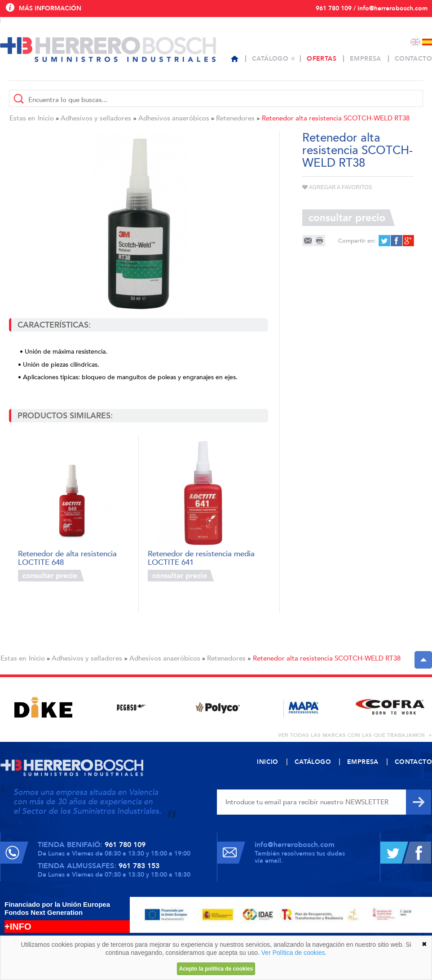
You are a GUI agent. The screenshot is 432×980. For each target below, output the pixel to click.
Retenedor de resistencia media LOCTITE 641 (201, 557)
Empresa (366, 59)
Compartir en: (357, 241)
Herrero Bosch (108, 49)
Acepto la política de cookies (216, 969)
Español (427, 42)
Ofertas (322, 59)
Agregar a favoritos (337, 187)
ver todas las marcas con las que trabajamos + (355, 735)
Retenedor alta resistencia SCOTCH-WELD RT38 (336, 118)
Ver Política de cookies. (294, 953)
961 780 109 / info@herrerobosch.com (372, 8)
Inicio (46, 118)
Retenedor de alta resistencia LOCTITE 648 (67, 557)
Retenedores (235, 118)
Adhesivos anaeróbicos (174, 118)
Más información (50, 8)
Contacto (413, 59)
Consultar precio (51, 576)
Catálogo (270, 59)
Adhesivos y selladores (96, 118)
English (415, 42)
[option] (43, 707)
